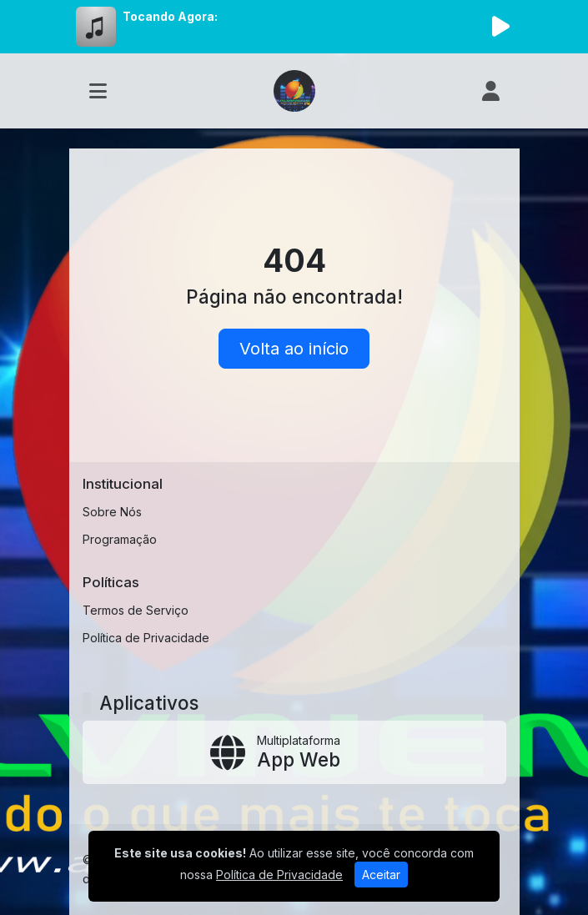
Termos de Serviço (136, 610)
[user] (491, 91)
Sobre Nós (112, 512)
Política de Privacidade (146, 638)
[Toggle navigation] (98, 91)
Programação (120, 539)
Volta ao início (294, 349)
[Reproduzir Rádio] (501, 27)
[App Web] (294, 752)
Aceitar (381, 875)
